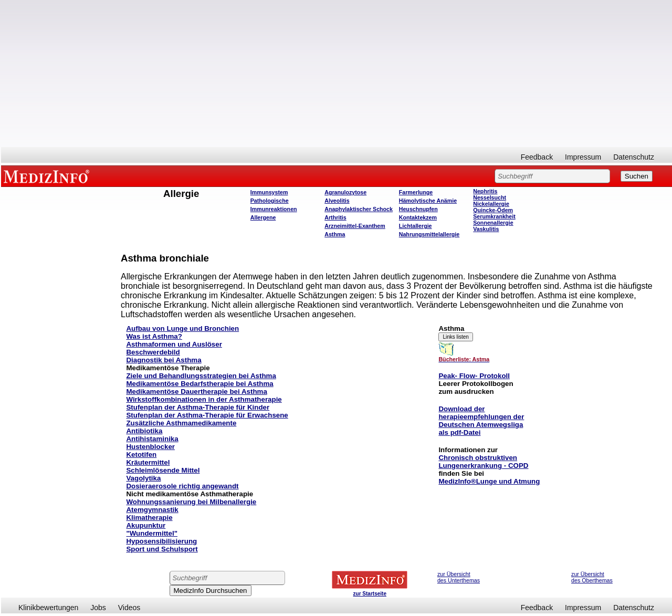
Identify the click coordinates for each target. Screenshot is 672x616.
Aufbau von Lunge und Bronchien (182, 328)
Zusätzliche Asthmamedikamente (181, 423)
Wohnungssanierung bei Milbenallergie (191, 502)
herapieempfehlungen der (481, 417)
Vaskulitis (486, 229)
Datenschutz (634, 157)
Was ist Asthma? (154, 336)
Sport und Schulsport (162, 549)
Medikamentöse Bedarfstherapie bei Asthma (199, 384)
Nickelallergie (491, 204)
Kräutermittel (148, 462)
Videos (129, 608)
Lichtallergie (416, 226)
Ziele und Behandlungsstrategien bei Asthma (201, 376)
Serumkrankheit (494, 216)
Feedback (537, 157)
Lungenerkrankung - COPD (483, 466)
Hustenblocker (150, 447)
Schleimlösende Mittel (163, 470)
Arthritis (335, 217)
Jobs (98, 608)
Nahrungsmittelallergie (429, 234)
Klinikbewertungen (48, 608)
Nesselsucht (490, 197)
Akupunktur (146, 525)
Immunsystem (269, 192)
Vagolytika (143, 478)
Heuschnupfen (418, 209)
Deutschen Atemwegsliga (481, 425)
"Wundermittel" (152, 533)
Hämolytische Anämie (428, 201)
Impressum (583, 157)
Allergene (263, 217)
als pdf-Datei (459, 432)
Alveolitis (337, 201)
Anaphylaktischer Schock (359, 209)
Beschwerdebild (153, 352)
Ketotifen (141, 455)
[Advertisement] (337, 74)
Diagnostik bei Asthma (164, 360)
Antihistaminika (152, 439)
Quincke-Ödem (493, 210)
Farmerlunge (416, 192)
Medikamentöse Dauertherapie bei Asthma (196, 391)
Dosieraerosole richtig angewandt (182, 486)
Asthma (335, 234)
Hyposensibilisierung (161, 541)
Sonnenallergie (493, 223)
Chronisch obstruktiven (478, 458)
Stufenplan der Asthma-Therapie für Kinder (198, 407)
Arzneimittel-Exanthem (355, 226)
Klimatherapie (149, 518)
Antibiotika (144, 431)
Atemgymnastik (152, 510)
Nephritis (485, 191)
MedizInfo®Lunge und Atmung (489, 481)
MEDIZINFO (48, 176)
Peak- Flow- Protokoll (474, 376)
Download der (461, 409)
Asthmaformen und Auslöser (174, 344)
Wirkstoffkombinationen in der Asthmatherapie (204, 399)
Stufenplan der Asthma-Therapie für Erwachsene (207, 415)
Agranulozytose (345, 192)
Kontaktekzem (418, 217)
